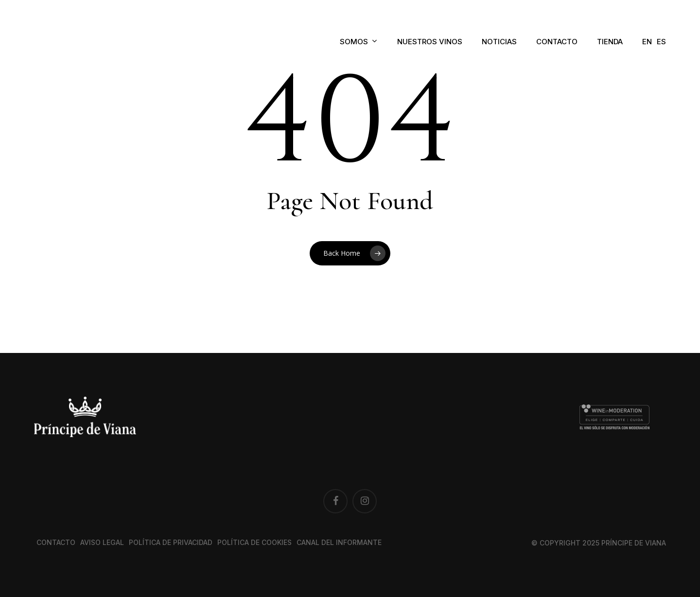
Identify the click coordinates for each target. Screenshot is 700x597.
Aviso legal (102, 542)
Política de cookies (254, 542)
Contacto (56, 542)
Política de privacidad (171, 542)
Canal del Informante (339, 542)
